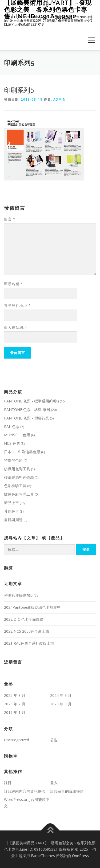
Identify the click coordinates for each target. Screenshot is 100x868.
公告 (54, 740)
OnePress (80, 856)
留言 (10, 219)
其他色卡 (11, 511)
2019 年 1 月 (15, 712)
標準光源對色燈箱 (19, 477)
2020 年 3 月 (61, 704)
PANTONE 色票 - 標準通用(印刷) (31, 401)
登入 (54, 783)
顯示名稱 (13, 284)
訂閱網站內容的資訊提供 (25, 791)
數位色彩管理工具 (19, 494)
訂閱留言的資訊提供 (67, 791)
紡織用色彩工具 (17, 469)
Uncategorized (17, 740)
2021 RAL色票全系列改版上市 (29, 643)
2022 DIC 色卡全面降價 (24, 619)
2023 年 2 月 (15, 704)
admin (60, 99)
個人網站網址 (16, 327)
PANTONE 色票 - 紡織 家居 (27, 410)
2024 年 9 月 (61, 695)
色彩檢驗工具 (15, 486)
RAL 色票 (12, 427)
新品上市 (11, 503)
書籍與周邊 (13, 520)
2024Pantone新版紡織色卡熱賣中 (32, 607)
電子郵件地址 (17, 306)
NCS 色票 (12, 443)
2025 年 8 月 (15, 695)
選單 (91, 40)
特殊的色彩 (13, 460)
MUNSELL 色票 (17, 435)
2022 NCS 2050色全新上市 (27, 631)
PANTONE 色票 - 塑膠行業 (27, 418)
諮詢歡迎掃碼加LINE (21, 595)
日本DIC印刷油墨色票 (22, 452)
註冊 (8, 783)
